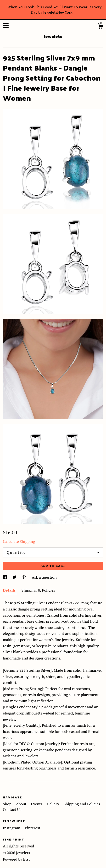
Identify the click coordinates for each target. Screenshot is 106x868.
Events (37, 804)
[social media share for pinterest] (25, 577)
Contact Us (12, 809)
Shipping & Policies (38, 590)
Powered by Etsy (17, 859)
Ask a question (44, 577)
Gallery (53, 804)
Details (10, 590)
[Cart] (100, 27)
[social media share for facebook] (5, 577)
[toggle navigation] (6, 26)
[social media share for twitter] (15, 577)
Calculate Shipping (19, 541)
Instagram (12, 828)
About (22, 804)
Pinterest (32, 828)
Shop (8, 804)
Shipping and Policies (82, 804)
